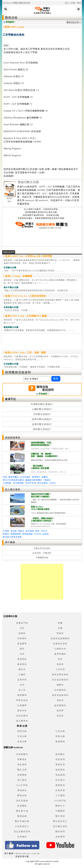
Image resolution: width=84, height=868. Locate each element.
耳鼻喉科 (22, 638)
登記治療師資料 (22, 832)
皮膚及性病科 (60, 644)
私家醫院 (22, 806)
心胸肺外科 (60, 649)
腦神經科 (22, 664)
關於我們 (60, 832)
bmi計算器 (22, 785)
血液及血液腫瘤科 (60, 638)
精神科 (60, 664)
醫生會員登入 (60, 821)
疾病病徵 (60, 790)
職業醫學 (22, 695)
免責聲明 (60, 837)
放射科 (60, 700)
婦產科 (22, 633)
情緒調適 (60, 775)
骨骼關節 (22, 775)
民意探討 (60, 780)
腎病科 (60, 633)
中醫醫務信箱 (42, 558)
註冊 (73, 3)
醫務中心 (60, 806)
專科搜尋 (22, 765)
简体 (79, 3)
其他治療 (22, 742)
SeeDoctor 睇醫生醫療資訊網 (16, 3)
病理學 (60, 711)
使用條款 (22, 837)
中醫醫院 (60, 811)
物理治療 (22, 731)
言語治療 (22, 736)
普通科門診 (22, 623)
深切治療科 (22, 716)
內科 (22, 654)
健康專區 (60, 770)
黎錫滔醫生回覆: (29, 182)
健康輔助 (60, 742)
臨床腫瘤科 (60, 705)
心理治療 (60, 731)
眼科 (22, 649)
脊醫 (60, 623)
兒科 (22, 628)
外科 (22, 685)
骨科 (60, 659)
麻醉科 (60, 685)
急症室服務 (22, 801)
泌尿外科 (22, 680)
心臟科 (22, 675)
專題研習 (60, 765)
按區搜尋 (60, 759)
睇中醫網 (10, 542)
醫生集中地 (22, 811)
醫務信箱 (11, 18)
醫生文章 (22, 770)
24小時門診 (60, 801)
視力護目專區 (13, 490)
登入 (67, 3)
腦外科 (22, 669)
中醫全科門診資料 (42, 548)
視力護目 (22, 780)
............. (33, 271)
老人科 (22, 690)
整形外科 (22, 711)
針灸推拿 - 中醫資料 (42, 553)
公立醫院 (60, 795)
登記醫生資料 (60, 826)
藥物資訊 (22, 790)
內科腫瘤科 (60, 690)
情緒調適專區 (13, 438)
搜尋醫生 (60, 754)
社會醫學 (22, 705)
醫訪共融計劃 (22, 821)
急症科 (60, 716)
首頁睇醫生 (22, 754)
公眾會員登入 (22, 826)
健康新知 (60, 785)
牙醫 (60, 628)
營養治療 (60, 736)
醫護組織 (22, 816)
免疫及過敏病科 (60, 695)
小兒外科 (60, 669)
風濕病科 (22, 659)
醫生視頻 (60, 816)
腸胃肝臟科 (60, 654)
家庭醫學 (22, 644)
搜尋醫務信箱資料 (18, 372)
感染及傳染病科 (60, 675)
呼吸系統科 (22, 700)
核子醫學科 (22, 721)
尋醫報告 (22, 759)
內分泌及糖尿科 (60, 680)
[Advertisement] (42, 238)
